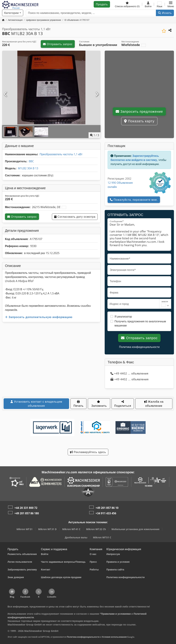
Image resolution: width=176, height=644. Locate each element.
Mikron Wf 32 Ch (96, 529)
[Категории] (13, 13)
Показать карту (139, 121)
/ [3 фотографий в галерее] (95, 135)
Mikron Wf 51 (24, 529)
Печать (78, 404)
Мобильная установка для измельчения (135, 529)
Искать (165, 13)
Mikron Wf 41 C (71, 529)
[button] (171, 4)
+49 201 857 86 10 (107, 508)
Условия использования (114, 637)
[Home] (15, 20)
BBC (31, 161)
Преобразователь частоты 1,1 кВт (61, 154)
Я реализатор (123, 317)
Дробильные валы (76, 537)
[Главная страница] (3, 20)
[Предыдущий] (6, 94)
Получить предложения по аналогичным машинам (140, 323)
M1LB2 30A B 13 (28, 168)
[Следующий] (97, 94)
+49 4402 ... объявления (129, 373)
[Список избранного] (127, 4)
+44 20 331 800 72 (26, 508)
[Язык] (159, 4)
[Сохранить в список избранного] (164, 31)
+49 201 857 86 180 (27, 513)
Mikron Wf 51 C (102, 537)
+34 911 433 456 (106, 513)
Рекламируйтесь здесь (88, 452)
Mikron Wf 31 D (47, 529)
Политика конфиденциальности (139, 347)
